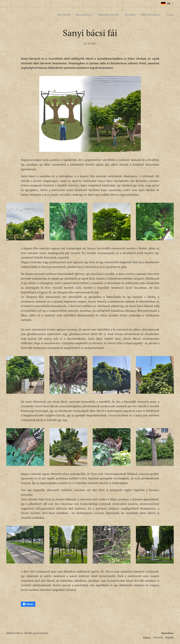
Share (28, 604)
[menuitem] (57, 15)
